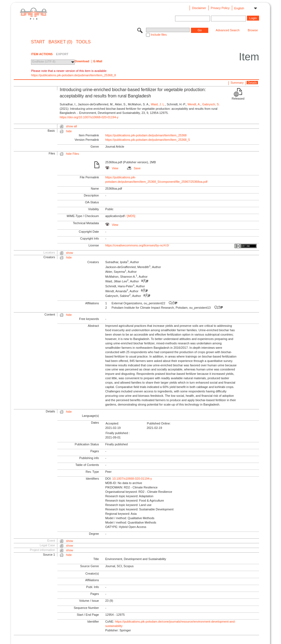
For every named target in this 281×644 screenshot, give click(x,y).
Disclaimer (199, 8)
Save (134, 168)
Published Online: (159, 423)
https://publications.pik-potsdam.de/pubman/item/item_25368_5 (147, 140)
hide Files (73, 154)
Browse (253, 30)
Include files (159, 35)
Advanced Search (228, 30)
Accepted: (112, 423)
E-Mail (98, 61)
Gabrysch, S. (211, 104)
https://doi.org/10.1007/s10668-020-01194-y (89, 117)
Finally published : (117, 433)
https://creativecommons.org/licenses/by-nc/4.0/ (137, 245)
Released (238, 99)
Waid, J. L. (158, 104)
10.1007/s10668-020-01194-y (132, 479)
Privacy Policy (220, 8)
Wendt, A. (194, 104)
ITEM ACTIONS (42, 54)
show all (72, 126)
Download (82, 61)
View (112, 168)
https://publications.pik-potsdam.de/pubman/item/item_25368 (146, 135)
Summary (237, 83)
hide (69, 131)
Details (252, 83)
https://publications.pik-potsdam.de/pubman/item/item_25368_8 (73, 75)
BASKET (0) (61, 42)
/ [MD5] (130, 216)
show (70, 253)
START (38, 42)
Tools (83, 42)
